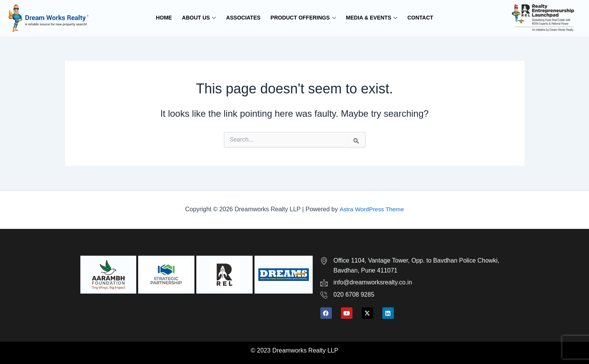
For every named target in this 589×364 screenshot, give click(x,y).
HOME (166, 18)
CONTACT (418, 18)
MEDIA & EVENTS (370, 18)
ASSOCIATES (244, 18)
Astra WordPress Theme (371, 209)
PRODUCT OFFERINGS (303, 18)
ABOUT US (200, 18)
